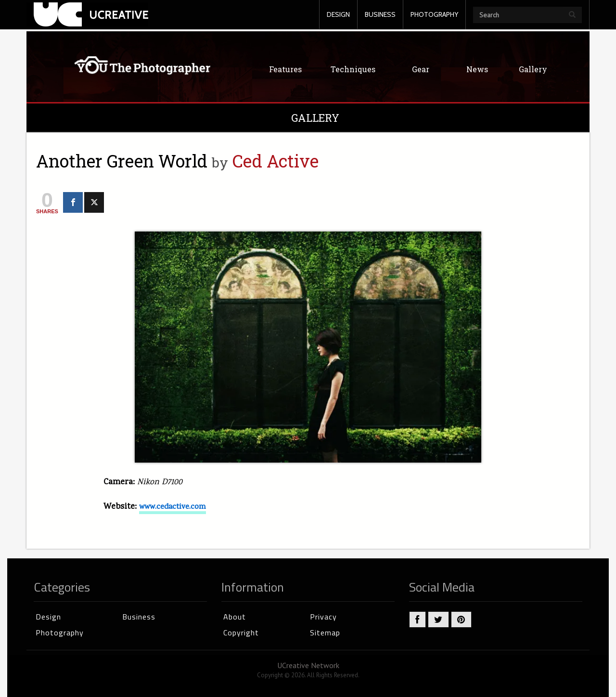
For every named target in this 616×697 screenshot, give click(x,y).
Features (285, 69)
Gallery (533, 69)
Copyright (241, 632)
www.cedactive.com (173, 507)
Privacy (323, 617)
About (235, 617)
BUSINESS (380, 14)
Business (139, 617)
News (477, 69)
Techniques (353, 69)
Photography (60, 632)
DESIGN (338, 14)
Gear (421, 69)
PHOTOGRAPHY (434, 14)
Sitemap (325, 632)
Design (48, 617)
